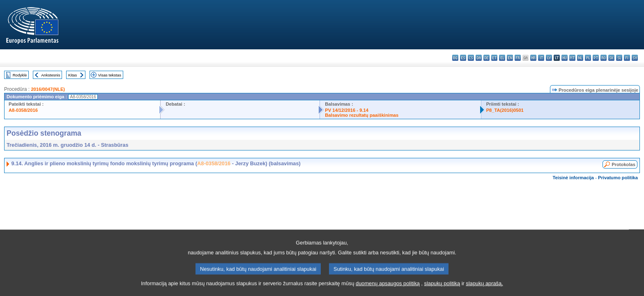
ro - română (604, 58)
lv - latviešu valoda (549, 58)
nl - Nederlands (580, 58)
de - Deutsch (486, 58)
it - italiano (541, 58)
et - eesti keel (494, 58)
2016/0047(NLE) (48, 89)
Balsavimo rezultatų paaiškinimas (362, 115)
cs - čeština (471, 58)
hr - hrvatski (533, 58)
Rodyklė (20, 75)
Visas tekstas (110, 75)
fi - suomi (627, 58)
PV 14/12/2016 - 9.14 (347, 110)
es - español (463, 58)
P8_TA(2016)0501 (505, 110)
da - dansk (479, 58)
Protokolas (623, 164)
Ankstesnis (51, 75)
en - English (510, 58)
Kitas (72, 75)
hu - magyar (565, 58)
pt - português (596, 58)
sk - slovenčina (611, 58)
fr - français (518, 58)
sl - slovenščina (619, 58)
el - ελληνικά (502, 58)
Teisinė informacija (574, 178)
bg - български (455, 58)
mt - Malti (572, 58)
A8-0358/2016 (23, 110)
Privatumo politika (618, 178)
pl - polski (588, 58)
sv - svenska (635, 58)
